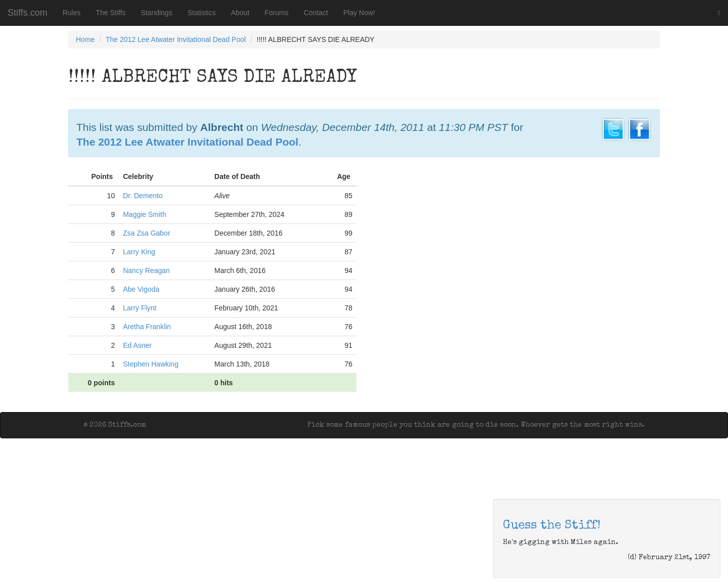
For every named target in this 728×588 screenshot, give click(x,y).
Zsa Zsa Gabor (146, 233)
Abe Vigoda (141, 289)
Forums (276, 13)
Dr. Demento (143, 196)
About (240, 13)
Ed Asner (137, 345)
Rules (72, 13)
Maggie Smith (145, 214)
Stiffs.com (28, 13)
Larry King (139, 252)
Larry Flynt (140, 308)
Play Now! (359, 13)
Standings (156, 13)
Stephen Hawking (151, 364)
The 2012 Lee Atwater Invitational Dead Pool (176, 39)
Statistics (202, 13)
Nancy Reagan (146, 270)
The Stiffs (111, 13)
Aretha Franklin (147, 327)
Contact (316, 13)
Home (85, 39)
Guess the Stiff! (552, 526)
